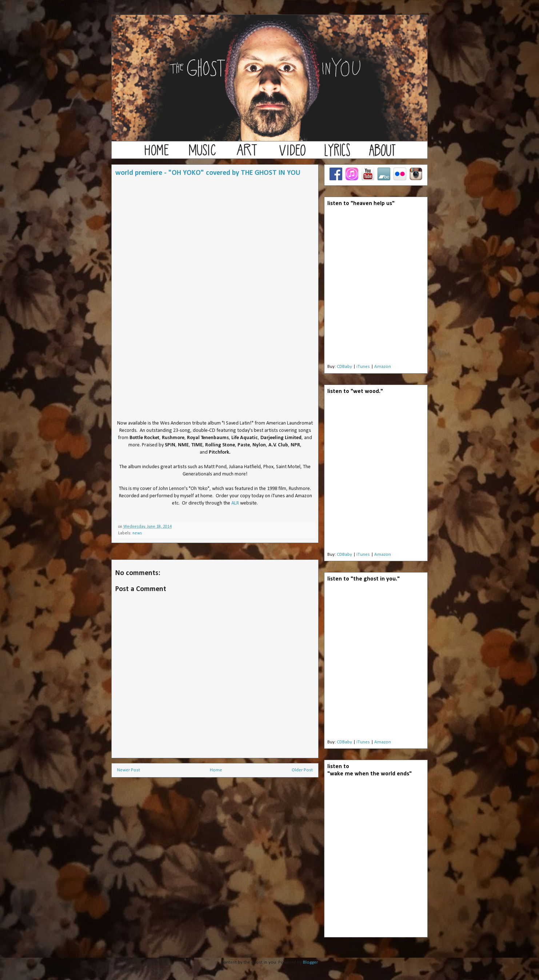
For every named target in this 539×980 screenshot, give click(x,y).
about (382, 153)
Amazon (383, 367)
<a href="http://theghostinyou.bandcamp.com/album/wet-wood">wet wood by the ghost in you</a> (376, 475)
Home (216, 770)
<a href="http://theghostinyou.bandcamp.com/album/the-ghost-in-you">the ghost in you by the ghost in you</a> (376, 663)
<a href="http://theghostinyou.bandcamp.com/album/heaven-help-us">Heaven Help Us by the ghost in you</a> (376, 287)
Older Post (302, 770)
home (157, 153)
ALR (235, 503)
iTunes (363, 367)
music (202, 153)
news (137, 533)
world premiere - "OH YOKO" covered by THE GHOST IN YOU (208, 173)
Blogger (310, 962)
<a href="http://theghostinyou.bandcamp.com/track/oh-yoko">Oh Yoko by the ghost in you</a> (215, 301)
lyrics (337, 153)
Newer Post (129, 770)
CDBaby (344, 367)
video (292, 153)
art (247, 153)
